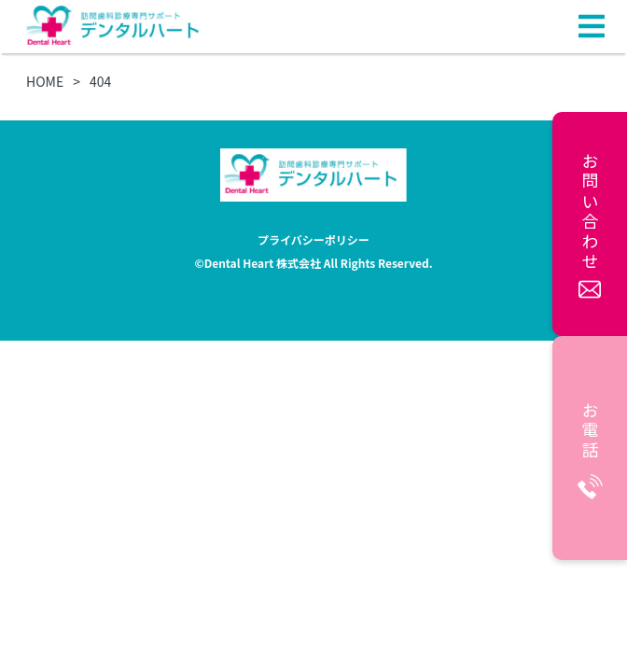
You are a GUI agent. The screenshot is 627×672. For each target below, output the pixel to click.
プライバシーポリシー (313, 239)
